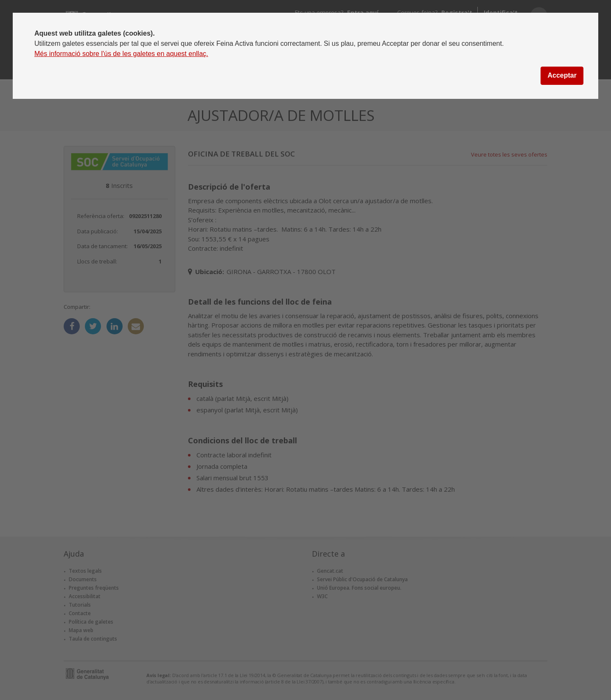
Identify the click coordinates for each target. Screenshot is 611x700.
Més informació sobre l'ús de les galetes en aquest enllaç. (121, 54)
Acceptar (562, 75)
